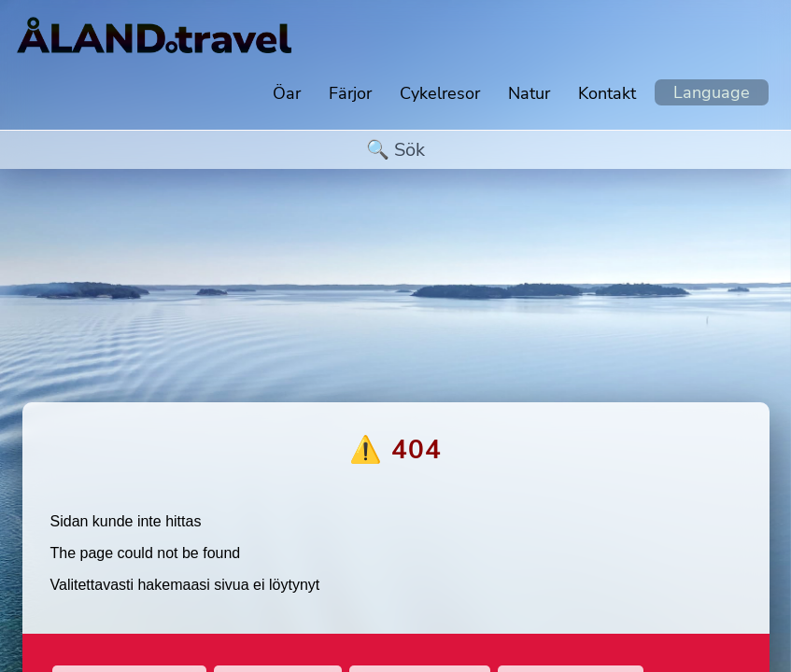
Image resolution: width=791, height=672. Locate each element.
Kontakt (607, 93)
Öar (287, 93)
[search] (396, 150)
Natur (529, 93)
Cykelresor (440, 93)
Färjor (350, 93)
